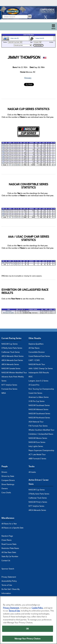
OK (28, 630)
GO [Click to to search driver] (30, 16)
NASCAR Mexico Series (38, 438)
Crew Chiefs (6, 493)
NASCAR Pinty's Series (38, 502)
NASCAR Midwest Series (38, 409)
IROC (31, 377)
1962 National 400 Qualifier (9, 313)
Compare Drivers (8, 480)
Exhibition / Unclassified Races (41, 434)
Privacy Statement (9, 577)
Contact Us (6, 561)
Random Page (7, 536)
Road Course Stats (9, 544)
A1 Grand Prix (34, 385)
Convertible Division (37, 352)
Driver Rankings (8, 484)
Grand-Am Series (35, 393)
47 (10, 165)
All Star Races (34, 348)
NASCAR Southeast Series (39, 405)
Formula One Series (9, 389)
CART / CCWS (34, 360)
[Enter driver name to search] (15, 17)
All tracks (32, 472)
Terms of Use (7, 585)
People (4, 466)
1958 (3, 156)
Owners (5, 488)
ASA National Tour (36, 422)
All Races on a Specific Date (12, 528)
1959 (3, 158)
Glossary (28, 78)
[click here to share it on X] (46, 17)
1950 (3, 146)
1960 (3, 160)
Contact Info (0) (37, 38)
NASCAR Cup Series (10, 344)
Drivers (4, 472)
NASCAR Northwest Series (39, 418)
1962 (3, 163)
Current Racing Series (11, 338)
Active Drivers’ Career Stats (39, 482)
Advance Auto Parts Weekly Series (13, 379)
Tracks (32, 466)
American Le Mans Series (39, 397)
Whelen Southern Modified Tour (41, 430)
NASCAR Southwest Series (39, 414)
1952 (3, 150)
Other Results (35, 338)
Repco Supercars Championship (41, 450)
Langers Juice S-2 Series (38, 381)
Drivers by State (8, 476)
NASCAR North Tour (37, 364)
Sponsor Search (8, 569)
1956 (3, 210)
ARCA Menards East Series (12, 360)
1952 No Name (9, 311)
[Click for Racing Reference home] (28, 13)
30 (10, 217)
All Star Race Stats (9, 552)
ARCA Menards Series (10, 364)
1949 (3, 144)
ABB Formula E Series (37, 459)
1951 (3, 148)
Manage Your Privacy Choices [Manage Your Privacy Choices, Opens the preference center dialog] (28, 640)
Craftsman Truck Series (11, 352)
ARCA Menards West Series (13, 356)
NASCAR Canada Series (11, 368)
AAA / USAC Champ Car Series (41, 368)
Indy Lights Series (36, 446)
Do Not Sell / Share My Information (11, 591)
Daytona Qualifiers (36, 344)
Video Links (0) (11, 38)
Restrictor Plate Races (10, 548)
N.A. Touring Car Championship (41, 389)
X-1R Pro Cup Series (37, 401)
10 (18, 165)
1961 (3, 161)
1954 (3, 151)
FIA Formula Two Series (38, 426)
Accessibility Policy (9, 581)
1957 (3, 155)
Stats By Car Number (10, 556)
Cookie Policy (37, 609)
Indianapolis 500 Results (39, 373)
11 (18, 217)
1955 (3, 153)
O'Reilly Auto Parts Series (12, 348)
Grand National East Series (39, 356)
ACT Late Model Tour (37, 455)
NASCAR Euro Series (37, 442)
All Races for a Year (9, 524)
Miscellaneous (8, 518)
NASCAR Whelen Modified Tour (14, 373)
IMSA (4, 393)
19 (9, 210)
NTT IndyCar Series (9, 385)
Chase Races (7, 540)
